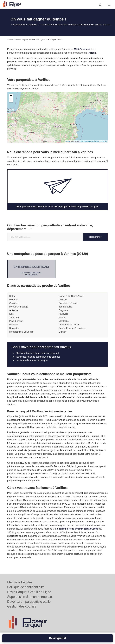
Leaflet (68, 142)
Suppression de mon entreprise (30, 597)
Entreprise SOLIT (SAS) (31, 267)
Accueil (10, 40)
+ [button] (11, 96)
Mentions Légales (20, 582)
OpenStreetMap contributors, (90, 142)
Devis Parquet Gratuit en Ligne (29, 592)
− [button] (11, 100)
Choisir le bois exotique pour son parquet (37, 353)
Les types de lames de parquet (32, 360)
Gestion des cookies (22, 606)
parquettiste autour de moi (45, 85)
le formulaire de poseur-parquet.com (77, 529)
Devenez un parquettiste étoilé (29, 602)
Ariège (52, 40)
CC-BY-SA (104, 142)
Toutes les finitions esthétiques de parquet (38, 357)
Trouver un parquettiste (24, 40)
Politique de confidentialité (26, 587)
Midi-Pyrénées (42, 40)
